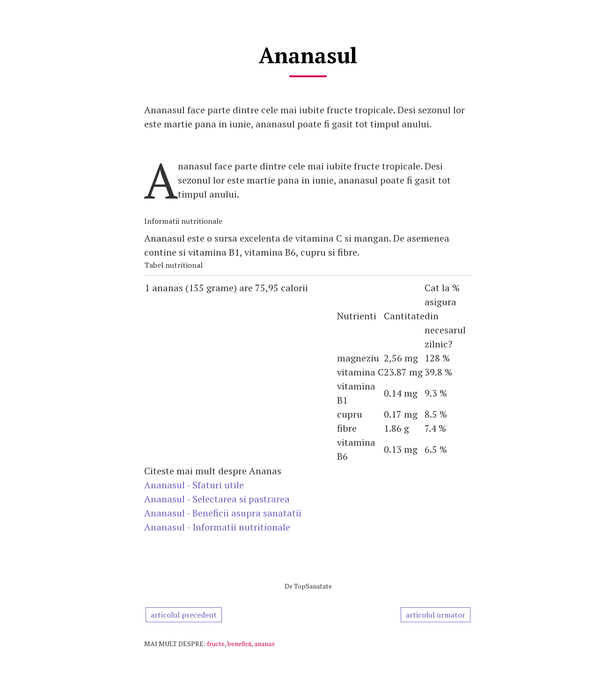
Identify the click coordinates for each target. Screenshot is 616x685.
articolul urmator (436, 615)
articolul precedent (184, 615)
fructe (216, 644)
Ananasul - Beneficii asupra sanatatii (223, 513)
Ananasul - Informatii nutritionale (217, 527)
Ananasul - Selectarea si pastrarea (217, 499)
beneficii (239, 644)
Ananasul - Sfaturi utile (194, 485)
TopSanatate (313, 586)
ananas (264, 644)
